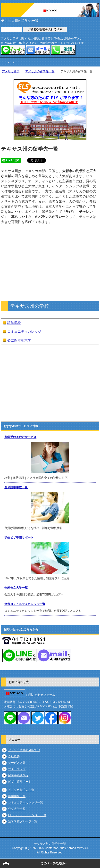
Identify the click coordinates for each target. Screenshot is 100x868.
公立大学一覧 (17, 809)
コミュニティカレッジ (24, 331)
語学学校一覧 (17, 796)
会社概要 (14, 756)
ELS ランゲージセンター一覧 (27, 815)
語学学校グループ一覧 (23, 821)
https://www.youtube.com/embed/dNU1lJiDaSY (50, 380)
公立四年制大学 (19, 340)
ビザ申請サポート (20, 782)
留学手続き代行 (18, 775)
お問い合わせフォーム (41, 695)
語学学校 (14, 323)
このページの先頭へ (54, 863)
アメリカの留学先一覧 (40, 71)
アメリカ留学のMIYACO (24, 750)
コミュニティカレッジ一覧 (25, 802)
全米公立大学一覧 (16, 588)
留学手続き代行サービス (20, 437)
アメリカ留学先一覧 (21, 790)
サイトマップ (17, 769)
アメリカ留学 (11, 71)
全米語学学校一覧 (16, 487)
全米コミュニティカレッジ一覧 (25, 604)
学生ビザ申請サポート (19, 537)
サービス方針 (17, 763)
